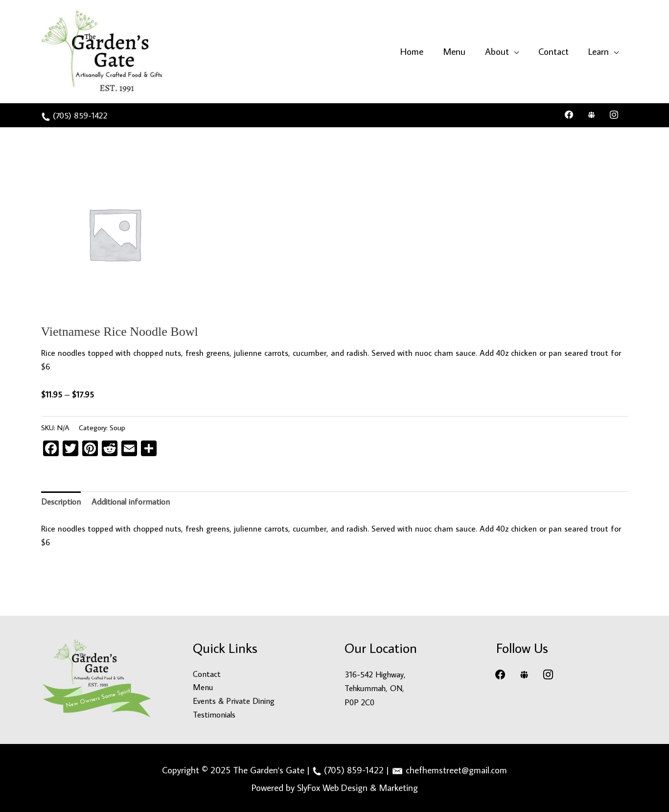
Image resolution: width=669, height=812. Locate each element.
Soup (117, 426)
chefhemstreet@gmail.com (456, 769)
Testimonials (215, 714)
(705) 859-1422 (82, 114)
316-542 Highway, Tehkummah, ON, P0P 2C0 (376, 687)
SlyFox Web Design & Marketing (358, 786)
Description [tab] (61, 501)
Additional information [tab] (132, 501)
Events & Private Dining (235, 700)
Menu (203, 687)
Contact (207, 673)
